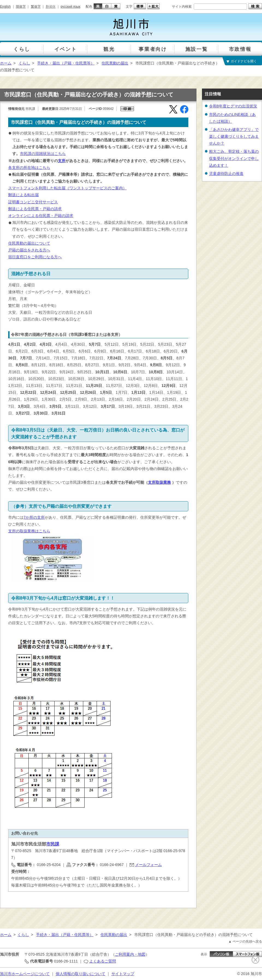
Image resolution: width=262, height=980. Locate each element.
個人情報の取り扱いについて (81, 974)
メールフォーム (148, 865)
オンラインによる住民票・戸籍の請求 (41, 216)
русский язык (70, 7)
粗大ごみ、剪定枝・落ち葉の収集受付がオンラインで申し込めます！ (234, 158)
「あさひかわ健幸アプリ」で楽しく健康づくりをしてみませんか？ (234, 136)
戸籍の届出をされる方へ (29, 250)
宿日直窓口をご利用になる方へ (35, 257)
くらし (24, 63)
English (5, 7)
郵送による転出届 (23, 195)
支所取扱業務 (159, 482)
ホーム (6, 63)
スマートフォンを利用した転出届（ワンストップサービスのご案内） (67, 188)
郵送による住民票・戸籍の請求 (35, 209)
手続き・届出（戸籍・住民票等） (66, 63)
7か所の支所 (34, 517)
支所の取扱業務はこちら (29, 531)
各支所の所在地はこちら (29, 168)
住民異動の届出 (115, 63)
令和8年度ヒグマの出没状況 (233, 106)
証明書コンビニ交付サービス (33, 202)
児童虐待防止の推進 (226, 174)
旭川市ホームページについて (25, 974)
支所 (62, 161)
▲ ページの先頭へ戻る (245, 941)
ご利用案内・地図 (130, 954)
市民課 (53, 844)
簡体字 (21, 7)
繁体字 (36, 7)
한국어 (50, 7)
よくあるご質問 (103, 961)
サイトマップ (123, 974)
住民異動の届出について (29, 243)
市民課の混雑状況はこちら (43, 154)
